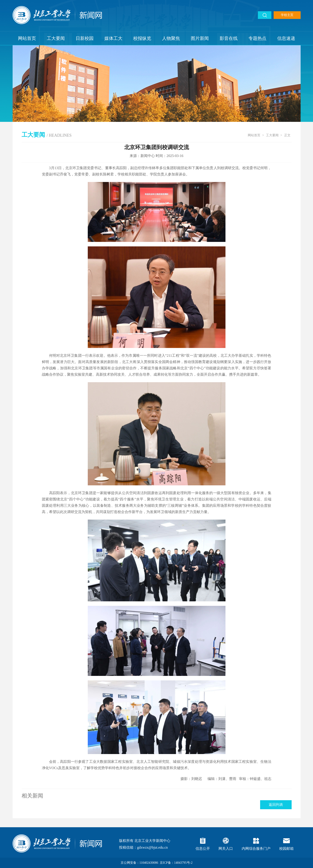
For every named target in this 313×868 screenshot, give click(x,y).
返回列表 (276, 805)
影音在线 (229, 38)
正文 (287, 135)
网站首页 (27, 38)
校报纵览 (142, 38)
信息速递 (286, 38)
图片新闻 (200, 38)
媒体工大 (113, 38)
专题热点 (257, 38)
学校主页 (287, 15)
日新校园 (85, 38)
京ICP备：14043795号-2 (176, 863)
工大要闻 (56, 38)
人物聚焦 (171, 38)
